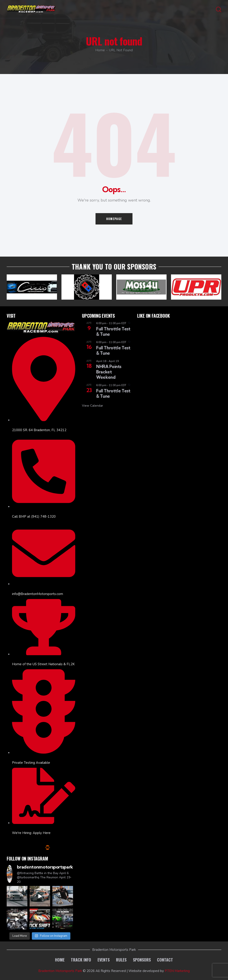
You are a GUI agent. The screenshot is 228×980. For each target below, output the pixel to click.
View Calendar (93, 406)
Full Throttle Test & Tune (113, 331)
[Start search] (219, 10)
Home (100, 50)
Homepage (114, 219)
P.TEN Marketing (177, 971)
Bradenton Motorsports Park (60, 971)
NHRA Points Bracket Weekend (109, 372)
